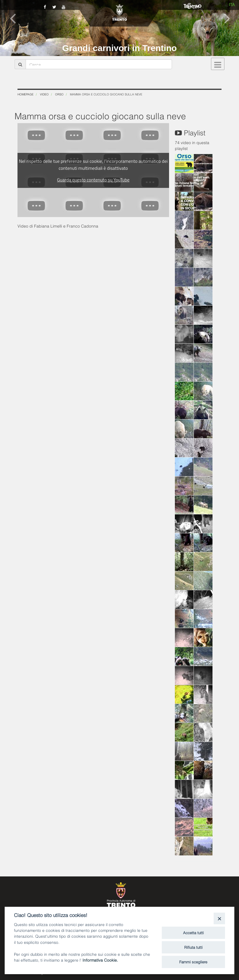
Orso (59, 94)
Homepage (26, 94)
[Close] (219, 918)
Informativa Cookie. (100, 960)
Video (44, 94)
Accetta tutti (193, 932)
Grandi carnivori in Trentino (119, 48)
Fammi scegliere (193, 962)
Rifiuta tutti (193, 947)
